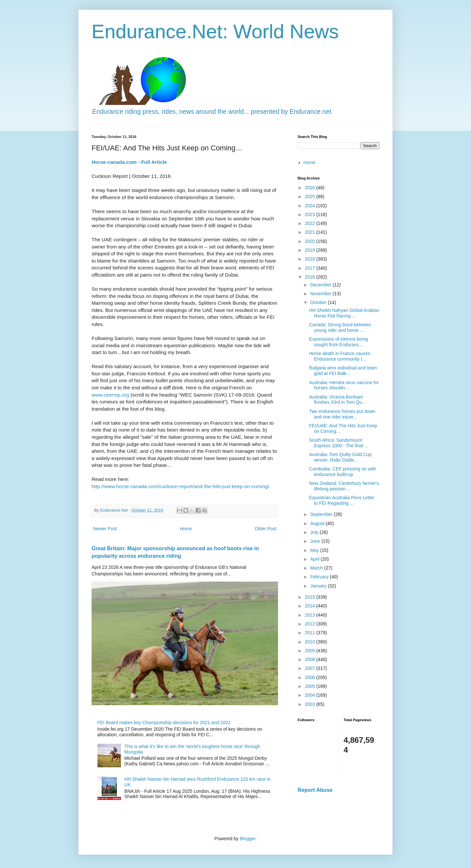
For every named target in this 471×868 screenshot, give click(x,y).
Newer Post (105, 529)
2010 (311, 642)
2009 (311, 651)
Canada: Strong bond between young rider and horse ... (340, 327)
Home (186, 529)
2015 (311, 597)
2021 (311, 232)
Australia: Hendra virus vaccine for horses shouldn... (344, 385)
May (315, 550)
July (315, 532)
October (319, 302)
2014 (311, 606)
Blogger (247, 839)
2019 (311, 250)
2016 (311, 277)
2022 (311, 223)
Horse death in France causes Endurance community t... (340, 356)
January (319, 586)
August (318, 523)
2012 (311, 624)
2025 (311, 196)
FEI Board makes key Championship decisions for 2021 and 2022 (164, 723)
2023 (311, 214)
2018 (311, 259)
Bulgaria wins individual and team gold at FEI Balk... (343, 371)
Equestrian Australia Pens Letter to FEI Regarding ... (342, 500)
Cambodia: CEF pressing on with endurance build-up (343, 472)
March (317, 568)
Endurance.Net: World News (215, 32)
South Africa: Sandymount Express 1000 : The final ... (339, 443)
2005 (311, 686)
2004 (311, 695)
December (321, 285)
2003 (311, 704)
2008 (311, 659)
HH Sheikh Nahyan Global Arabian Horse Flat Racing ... (344, 313)
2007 (311, 668)
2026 (311, 188)
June (316, 541)
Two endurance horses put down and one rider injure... (342, 414)
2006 (311, 677)
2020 (311, 241)
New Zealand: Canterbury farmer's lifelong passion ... (344, 486)
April (315, 559)
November (321, 294)
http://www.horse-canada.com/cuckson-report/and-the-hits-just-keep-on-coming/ (180, 486)
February (320, 577)
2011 (311, 633)
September (322, 514)
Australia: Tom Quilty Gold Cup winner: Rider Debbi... (340, 457)
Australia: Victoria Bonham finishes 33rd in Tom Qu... (337, 400)
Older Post (266, 529)
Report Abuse (315, 790)
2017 (311, 268)
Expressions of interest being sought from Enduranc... (339, 342)
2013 (311, 615)
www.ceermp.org (110, 395)
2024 (311, 206)
